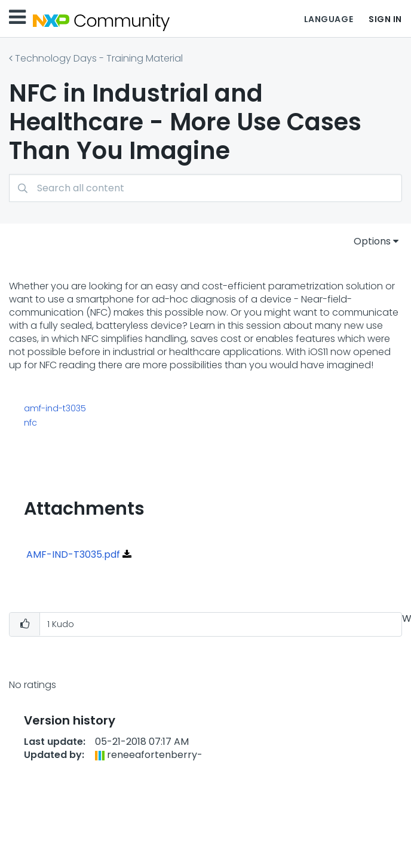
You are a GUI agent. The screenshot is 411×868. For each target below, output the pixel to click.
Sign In (385, 19)
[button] (24, 624)
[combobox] (205, 188)
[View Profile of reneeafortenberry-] (155, 755)
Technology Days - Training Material (99, 58)
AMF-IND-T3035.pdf (73, 554)
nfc (30, 423)
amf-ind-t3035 (55, 408)
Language (329, 19)
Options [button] (372, 241)
